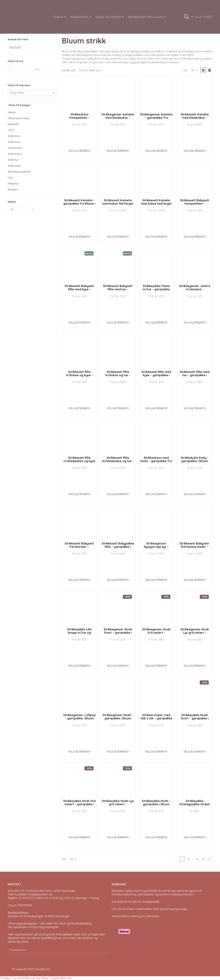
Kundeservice (18, 950)
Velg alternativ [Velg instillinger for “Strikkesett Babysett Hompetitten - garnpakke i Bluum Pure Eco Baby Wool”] (195, 237)
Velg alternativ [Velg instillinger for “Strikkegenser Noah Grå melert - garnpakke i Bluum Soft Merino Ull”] (156, 666)
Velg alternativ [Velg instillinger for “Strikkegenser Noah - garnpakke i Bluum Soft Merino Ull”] (118, 752)
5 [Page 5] (203, 859)
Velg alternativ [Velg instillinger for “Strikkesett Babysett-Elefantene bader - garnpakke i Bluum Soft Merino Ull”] (195, 580)
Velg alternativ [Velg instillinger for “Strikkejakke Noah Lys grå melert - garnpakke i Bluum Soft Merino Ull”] (118, 837)
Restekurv (13, 190)
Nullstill (15, 47)
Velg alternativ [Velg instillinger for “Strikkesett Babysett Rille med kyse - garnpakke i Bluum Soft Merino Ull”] (79, 323)
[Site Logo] (20, 17)
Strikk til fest (14, 136)
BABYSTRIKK (79, 17)
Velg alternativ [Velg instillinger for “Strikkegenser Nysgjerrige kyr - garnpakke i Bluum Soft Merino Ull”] (156, 580)
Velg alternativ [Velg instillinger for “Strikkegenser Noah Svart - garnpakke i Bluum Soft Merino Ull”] (118, 666)
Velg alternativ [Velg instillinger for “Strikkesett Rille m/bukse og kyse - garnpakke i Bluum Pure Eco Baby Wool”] (79, 408)
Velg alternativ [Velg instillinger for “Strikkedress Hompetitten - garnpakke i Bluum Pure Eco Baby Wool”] (79, 151)
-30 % (11, 130)
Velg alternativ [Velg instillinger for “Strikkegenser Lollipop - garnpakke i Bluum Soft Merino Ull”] (79, 752)
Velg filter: (17, 93)
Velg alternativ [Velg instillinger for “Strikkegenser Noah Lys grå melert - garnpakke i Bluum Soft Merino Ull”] (195, 666)
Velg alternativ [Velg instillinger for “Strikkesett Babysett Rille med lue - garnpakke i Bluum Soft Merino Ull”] (118, 323)
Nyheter (12, 112)
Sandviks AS (42, 969)
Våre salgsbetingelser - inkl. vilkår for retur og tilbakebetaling (49, 923)
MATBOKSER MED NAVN (146, 17)
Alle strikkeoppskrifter (19, 172)
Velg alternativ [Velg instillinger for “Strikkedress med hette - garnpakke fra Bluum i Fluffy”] (156, 494)
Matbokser (14, 184)
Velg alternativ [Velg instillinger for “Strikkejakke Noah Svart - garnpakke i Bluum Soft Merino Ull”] (195, 752)
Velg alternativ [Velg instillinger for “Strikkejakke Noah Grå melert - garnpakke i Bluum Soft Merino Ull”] (79, 837)
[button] (187, 17)
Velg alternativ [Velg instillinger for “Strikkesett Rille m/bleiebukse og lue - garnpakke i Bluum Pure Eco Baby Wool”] (118, 494)
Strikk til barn (14, 142)
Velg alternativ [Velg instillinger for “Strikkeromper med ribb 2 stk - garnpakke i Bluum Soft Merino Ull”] (156, 752)
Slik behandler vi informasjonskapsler (33, 927)
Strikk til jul (13, 160)
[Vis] (194, 70)
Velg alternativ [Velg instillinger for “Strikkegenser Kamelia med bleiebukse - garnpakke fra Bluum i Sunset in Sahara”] (118, 151)
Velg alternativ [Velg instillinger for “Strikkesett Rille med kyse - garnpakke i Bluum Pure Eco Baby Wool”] (156, 408)
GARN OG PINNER (108, 17)
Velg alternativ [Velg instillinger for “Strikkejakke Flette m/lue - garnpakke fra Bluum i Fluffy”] (156, 323)
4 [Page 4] (197, 859)
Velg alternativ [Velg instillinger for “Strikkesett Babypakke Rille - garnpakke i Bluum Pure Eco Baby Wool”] (118, 580)
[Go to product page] (79, 94)
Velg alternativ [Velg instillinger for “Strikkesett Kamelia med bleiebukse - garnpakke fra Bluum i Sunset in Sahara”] (195, 151)
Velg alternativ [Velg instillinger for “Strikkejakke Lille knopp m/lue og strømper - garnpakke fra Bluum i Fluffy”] (79, 666)
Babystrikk (13, 124)
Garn (10, 178)
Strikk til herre (15, 154)
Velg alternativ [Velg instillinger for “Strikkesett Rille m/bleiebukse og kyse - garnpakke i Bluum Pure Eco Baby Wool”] (79, 494)
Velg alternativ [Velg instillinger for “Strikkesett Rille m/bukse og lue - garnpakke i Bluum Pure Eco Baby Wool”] (118, 408)
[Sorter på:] (91, 70)
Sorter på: (69, 70)
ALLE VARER (204, 17)
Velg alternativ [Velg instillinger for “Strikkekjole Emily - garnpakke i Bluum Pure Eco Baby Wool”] (195, 494)
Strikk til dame (15, 148)
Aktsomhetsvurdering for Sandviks (135, 916)
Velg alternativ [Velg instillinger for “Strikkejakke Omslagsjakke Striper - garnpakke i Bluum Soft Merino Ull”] (195, 837)
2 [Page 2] (188, 859)
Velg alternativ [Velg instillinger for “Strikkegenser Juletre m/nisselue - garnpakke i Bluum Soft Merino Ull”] (195, 323)
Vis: (185, 70)
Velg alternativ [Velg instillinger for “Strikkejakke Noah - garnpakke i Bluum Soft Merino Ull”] (156, 837)
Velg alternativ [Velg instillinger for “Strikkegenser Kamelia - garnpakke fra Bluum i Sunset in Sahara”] (156, 151)
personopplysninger (173, 909)
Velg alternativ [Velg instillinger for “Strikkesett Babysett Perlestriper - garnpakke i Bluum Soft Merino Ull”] (79, 580)
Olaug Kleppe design (19, 118)
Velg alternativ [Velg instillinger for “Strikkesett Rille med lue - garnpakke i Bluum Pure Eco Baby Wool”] (195, 408)
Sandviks (118, 891)
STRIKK (58, 17)
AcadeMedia (150, 902)
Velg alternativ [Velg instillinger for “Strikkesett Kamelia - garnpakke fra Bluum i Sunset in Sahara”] (79, 237)
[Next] (210, 859)
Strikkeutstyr (14, 166)
